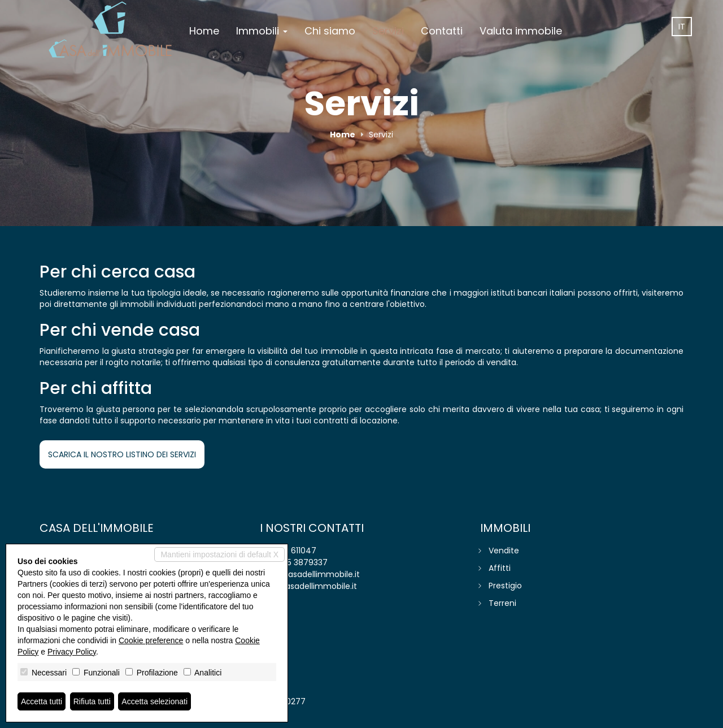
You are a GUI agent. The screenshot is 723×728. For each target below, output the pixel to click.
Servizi (388, 31)
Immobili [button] (262, 31)
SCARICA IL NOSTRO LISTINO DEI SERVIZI (122, 454)
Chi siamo (330, 31)
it (682, 27)
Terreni (502, 603)
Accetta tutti (42, 701)
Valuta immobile (521, 31)
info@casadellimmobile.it (310, 574)
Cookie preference (151, 640)
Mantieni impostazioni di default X (219, 554)
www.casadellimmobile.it (308, 586)
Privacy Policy (72, 652)
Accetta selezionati (154, 701)
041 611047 (296, 551)
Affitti (500, 568)
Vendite (504, 551)
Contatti (442, 31)
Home (204, 31)
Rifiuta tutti (92, 701)
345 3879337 (302, 562)
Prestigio (505, 586)
